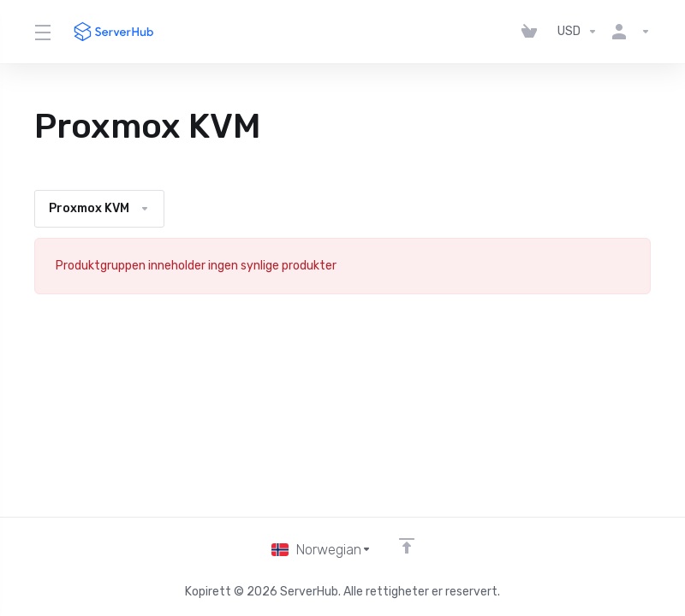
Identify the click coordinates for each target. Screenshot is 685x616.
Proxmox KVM (99, 208)
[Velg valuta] (578, 32)
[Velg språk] (321, 549)
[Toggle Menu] (42, 32)
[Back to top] (408, 545)
